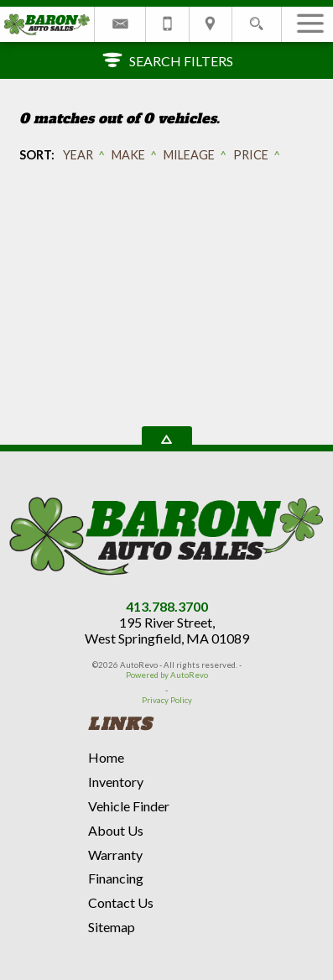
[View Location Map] (211, 24)
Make (128, 155)
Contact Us (121, 902)
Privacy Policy (167, 700)
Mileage (189, 155)
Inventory (116, 782)
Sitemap (112, 927)
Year (78, 155)
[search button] (256, 19)
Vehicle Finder (129, 806)
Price (251, 155)
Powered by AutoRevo (167, 675)
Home (106, 757)
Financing (116, 878)
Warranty (115, 855)
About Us (116, 830)
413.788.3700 (167, 606)
